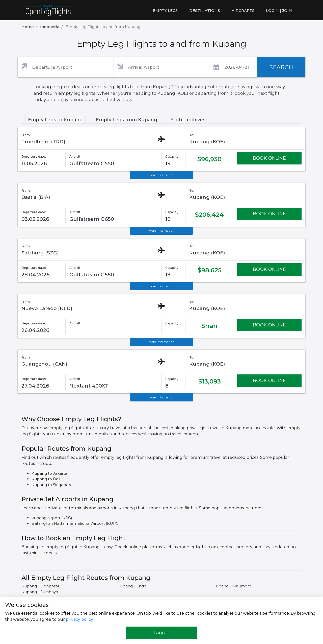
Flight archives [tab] (188, 120)
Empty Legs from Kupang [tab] (127, 120)
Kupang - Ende (132, 586)
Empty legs (165, 10)
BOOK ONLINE (269, 158)
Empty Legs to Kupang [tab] (55, 120)
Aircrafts (243, 10)
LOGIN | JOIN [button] (279, 10)
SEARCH (281, 67)
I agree (161, 633)
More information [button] (161, 175)
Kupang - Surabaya (40, 592)
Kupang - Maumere (232, 586)
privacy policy (79, 619)
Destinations (205, 10)
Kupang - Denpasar (40, 586)
